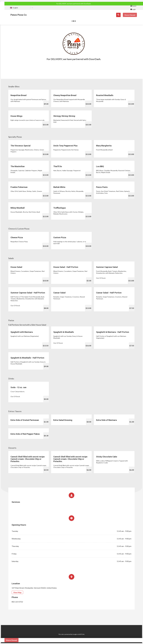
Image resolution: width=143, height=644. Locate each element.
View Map (17, 592)
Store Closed (130, 15)
